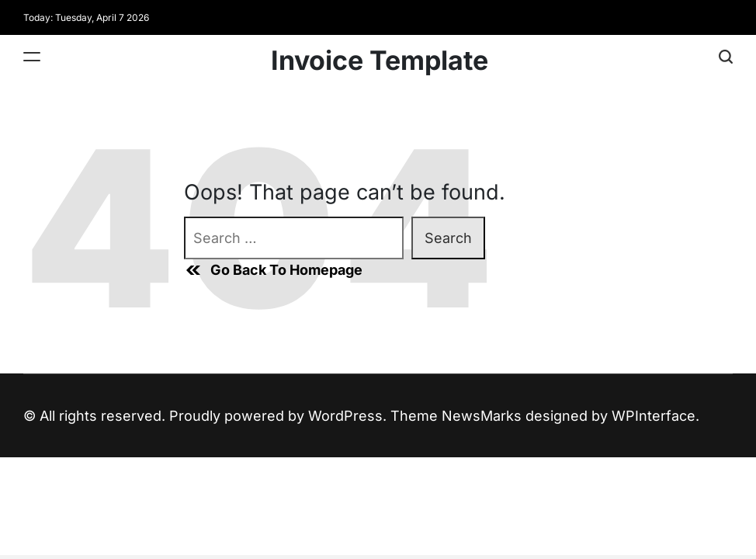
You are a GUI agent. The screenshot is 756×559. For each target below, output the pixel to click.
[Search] (726, 56)
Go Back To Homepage (273, 270)
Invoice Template (380, 61)
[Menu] (32, 56)
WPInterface (654, 416)
